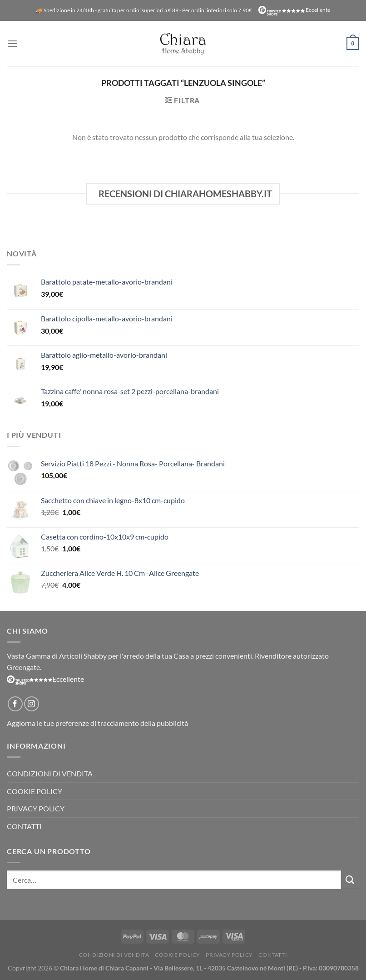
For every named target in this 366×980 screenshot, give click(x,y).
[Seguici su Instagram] (32, 704)
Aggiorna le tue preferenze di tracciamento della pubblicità (97, 723)
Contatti (24, 826)
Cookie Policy (35, 791)
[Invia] (350, 880)
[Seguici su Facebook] (15, 704)
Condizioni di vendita (50, 773)
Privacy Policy (36, 808)
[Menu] (12, 43)
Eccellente (294, 10)
